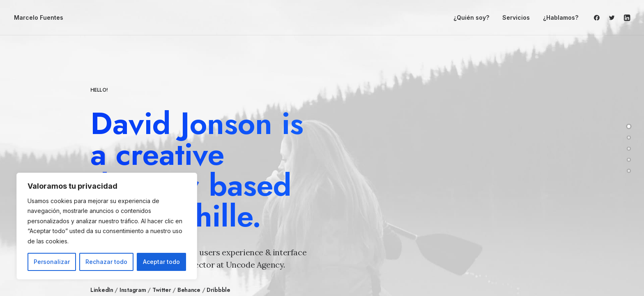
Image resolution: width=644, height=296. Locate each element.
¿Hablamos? (561, 17)
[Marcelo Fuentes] (39, 18)
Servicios (516, 17)
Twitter (162, 290)
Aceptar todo (161, 262)
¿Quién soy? (471, 17)
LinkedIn (102, 290)
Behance (189, 290)
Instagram (133, 290)
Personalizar (52, 262)
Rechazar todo (106, 262)
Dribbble (218, 290)
